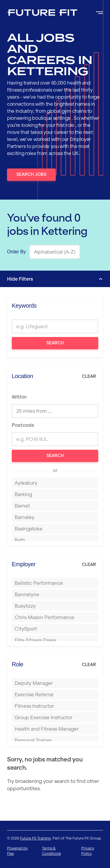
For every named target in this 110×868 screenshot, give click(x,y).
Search (55, 343)
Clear (89, 376)
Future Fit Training (35, 838)
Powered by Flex (17, 851)
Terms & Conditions (51, 851)
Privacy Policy (88, 851)
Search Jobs (31, 174)
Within (19, 397)
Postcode (23, 425)
